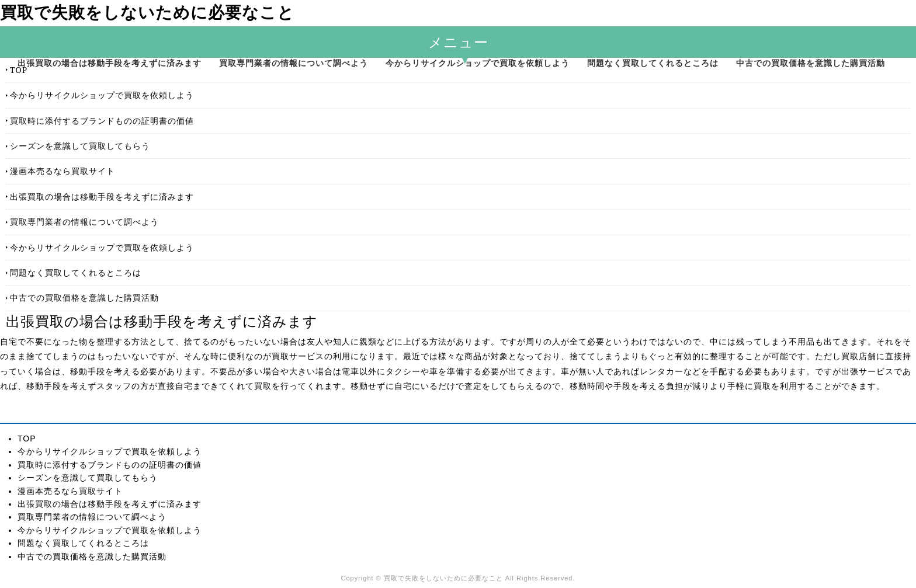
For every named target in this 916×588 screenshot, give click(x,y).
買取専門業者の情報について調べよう (294, 63)
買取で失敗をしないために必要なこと (147, 13)
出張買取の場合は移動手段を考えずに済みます (110, 63)
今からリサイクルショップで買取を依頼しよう (478, 63)
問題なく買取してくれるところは (653, 63)
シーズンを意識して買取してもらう (80, 146)
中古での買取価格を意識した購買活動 (811, 63)
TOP (19, 70)
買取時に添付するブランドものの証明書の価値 (102, 121)
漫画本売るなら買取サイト (63, 171)
